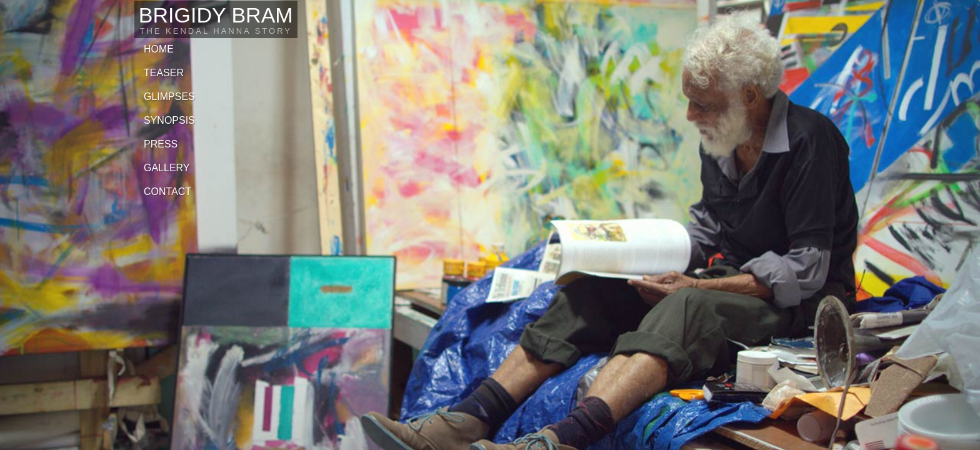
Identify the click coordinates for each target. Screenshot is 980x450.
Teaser (164, 73)
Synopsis (169, 120)
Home (159, 49)
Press (161, 144)
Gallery (167, 168)
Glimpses (169, 97)
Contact (167, 192)
